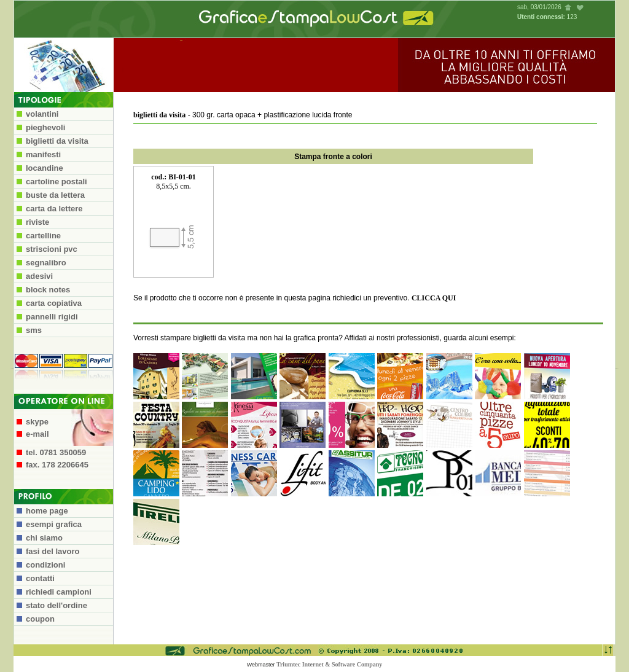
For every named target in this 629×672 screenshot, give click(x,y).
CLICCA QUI (434, 298)
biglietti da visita (159, 115)
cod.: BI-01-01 (174, 177)
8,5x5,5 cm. (174, 186)
